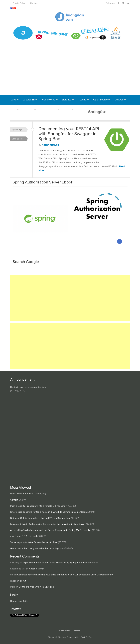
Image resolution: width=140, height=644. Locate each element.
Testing (82, 100)
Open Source (100, 100)
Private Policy (19, 3)
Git (25, 581)
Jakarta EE (29, 100)
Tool (13, 110)
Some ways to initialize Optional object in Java (34, 542)
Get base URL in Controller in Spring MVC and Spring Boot (40, 518)
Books (81, 110)
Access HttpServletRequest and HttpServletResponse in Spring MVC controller (51, 530)
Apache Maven (37, 569)
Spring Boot (17, 139)
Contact (34, 3)
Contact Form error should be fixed (28, 387)
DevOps (119, 100)
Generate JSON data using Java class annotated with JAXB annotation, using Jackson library (65, 575)
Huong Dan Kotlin (19, 601)
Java (13, 100)
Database (28, 110)
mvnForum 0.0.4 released (23, 536)
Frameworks (48, 100)
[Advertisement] (70, 70)
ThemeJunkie (73, 637)
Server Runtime (49, 110)
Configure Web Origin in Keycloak (36, 587)
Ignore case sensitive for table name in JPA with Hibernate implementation (48, 512)
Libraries (67, 100)
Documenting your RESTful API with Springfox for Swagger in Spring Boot (69, 134)
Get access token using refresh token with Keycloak (37, 549)
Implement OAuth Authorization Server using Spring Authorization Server (48, 524)
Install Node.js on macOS (23, 494)
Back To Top (86, 637)
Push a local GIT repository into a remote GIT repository (39, 506)
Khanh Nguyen (50, 145)
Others (67, 110)
